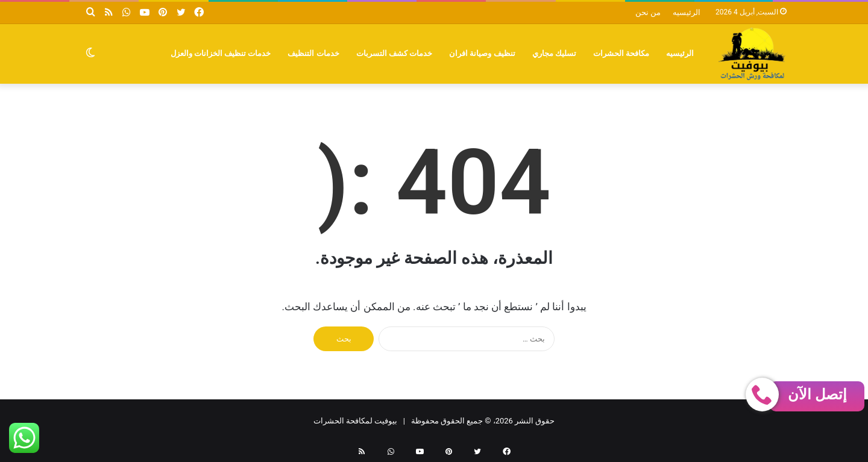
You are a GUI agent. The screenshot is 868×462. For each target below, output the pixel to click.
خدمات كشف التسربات (395, 53)
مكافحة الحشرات (621, 53)
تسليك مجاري (554, 53)
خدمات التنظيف (313, 53)
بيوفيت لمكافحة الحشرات (355, 421)
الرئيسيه (687, 12)
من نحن (648, 12)
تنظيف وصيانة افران (482, 53)
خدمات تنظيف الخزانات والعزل (221, 53)
